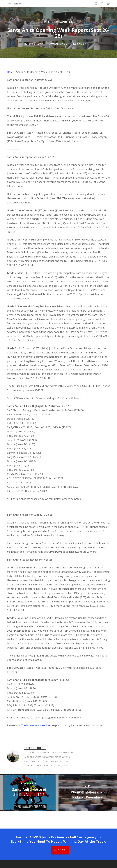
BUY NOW (60, 850)
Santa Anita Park (63, 22)
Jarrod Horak (35, 44)
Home (10, 72)
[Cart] (102, 4)
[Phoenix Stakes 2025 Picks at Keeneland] (88, 792)
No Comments (81, 44)
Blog (47, 22)
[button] (108, 4)
